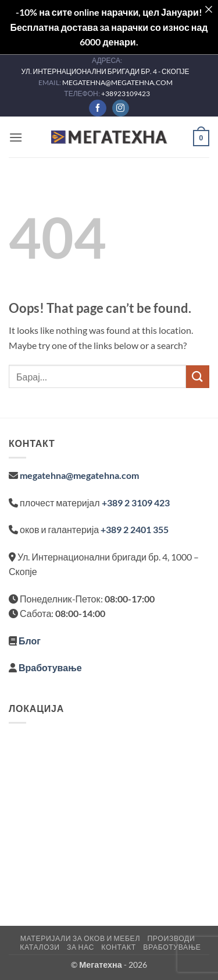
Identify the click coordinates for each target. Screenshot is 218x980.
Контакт (118, 947)
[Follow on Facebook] (97, 108)
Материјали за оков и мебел (80, 938)
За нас (81, 947)
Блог (30, 641)
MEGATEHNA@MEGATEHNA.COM (118, 82)
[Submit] (198, 377)
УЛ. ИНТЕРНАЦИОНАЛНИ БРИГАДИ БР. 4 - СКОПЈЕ (106, 71)
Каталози (40, 947)
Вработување (50, 667)
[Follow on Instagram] (121, 108)
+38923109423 (126, 94)
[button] (16, 137)
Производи (171, 938)
